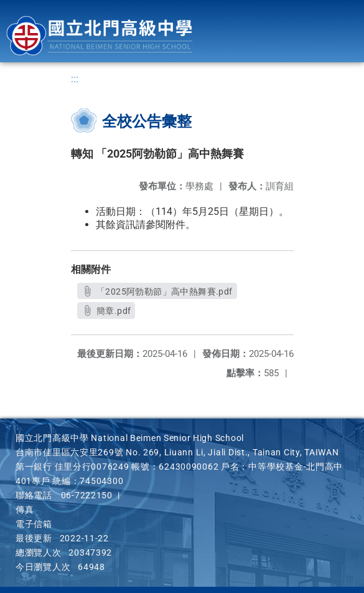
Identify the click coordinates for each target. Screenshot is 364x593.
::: (75, 79)
